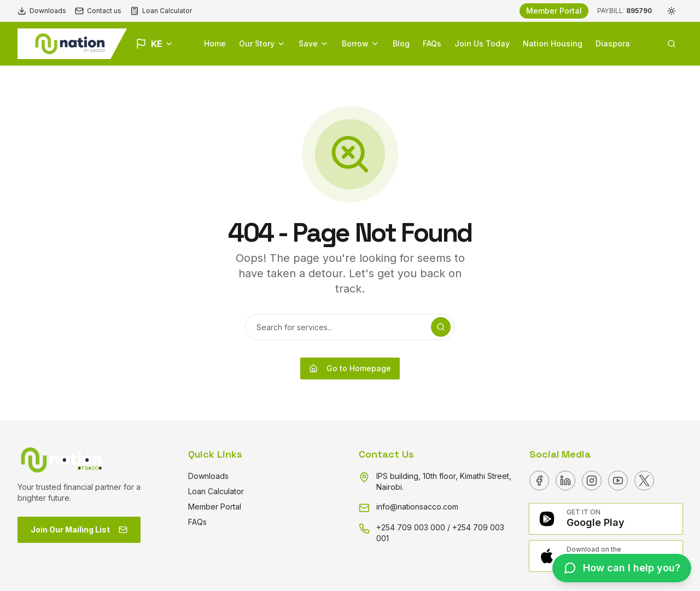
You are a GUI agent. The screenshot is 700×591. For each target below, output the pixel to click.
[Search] (441, 327)
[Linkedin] (565, 481)
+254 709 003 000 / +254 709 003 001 (440, 533)
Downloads (42, 11)
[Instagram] (592, 481)
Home (215, 43)
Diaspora (613, 43)
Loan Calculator (161, 11)
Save (314, 43)
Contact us (98, 11)
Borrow (361, 43)
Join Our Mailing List (79, 529)
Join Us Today (482, 43)
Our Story (262, 43)
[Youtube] (618, 481)
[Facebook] (539, 481)
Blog (401, 43)
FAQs (432, 43)
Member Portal (554, 11)
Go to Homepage (350, 368)
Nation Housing (553, 43)
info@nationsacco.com (417, 507)
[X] (644, 481)
